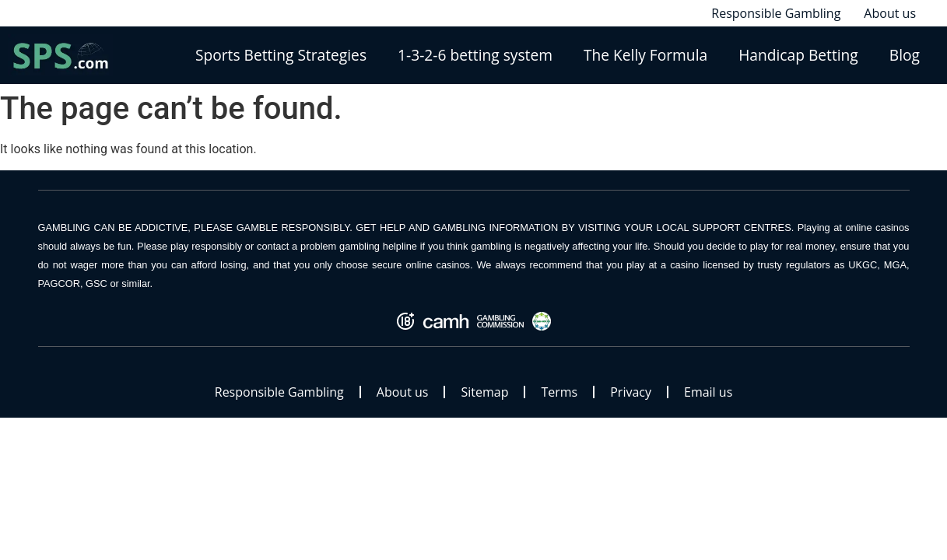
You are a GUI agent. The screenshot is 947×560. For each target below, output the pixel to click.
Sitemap (484, 392)
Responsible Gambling (279, 392)
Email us (708, 392)
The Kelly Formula (645, 55)
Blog (905, 55)
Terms (559, 392)
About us (403, 392)
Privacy (631, 392)
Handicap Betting (798, 55)
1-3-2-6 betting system (475, 55)
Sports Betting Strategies (281, 55)
